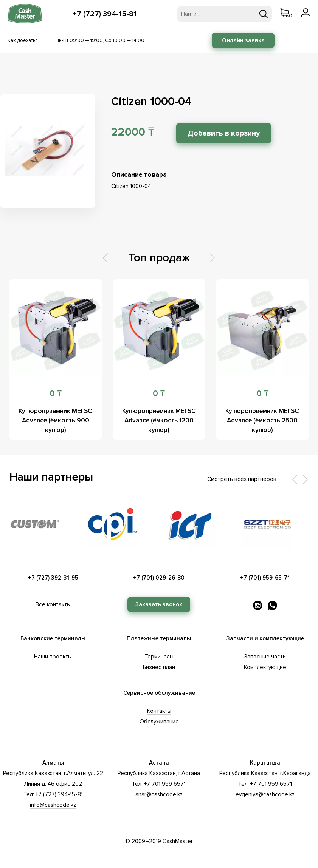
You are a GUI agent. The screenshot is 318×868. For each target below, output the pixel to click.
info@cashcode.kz (53, 805)
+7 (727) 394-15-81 (105, 14)
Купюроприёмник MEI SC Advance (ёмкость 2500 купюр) (262, 420)
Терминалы (159, 657)
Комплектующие (265, 667)
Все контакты (53, 604)
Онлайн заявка (243, 40)
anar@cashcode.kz (159, 794)
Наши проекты (53, 657)
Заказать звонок (159, 604)
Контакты (159, 711)
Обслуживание (159, 722)
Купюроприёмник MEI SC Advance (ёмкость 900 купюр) (55, 420)
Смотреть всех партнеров (242, 479)
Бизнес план (159, 667)
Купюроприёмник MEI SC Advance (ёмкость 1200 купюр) (159, 420)
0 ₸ (56, 394)
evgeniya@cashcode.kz (265, 794)
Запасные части (265, 657)
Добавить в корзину (224, 133)
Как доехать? (22, 40)
